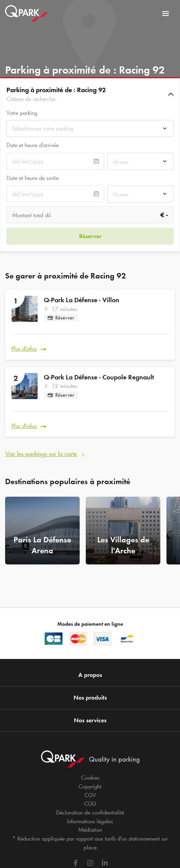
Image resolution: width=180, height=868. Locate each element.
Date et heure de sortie (33, 178)
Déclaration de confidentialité (90, 812)
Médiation (90, 830)
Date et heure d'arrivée (33, 145)
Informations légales (90, 821)
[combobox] (90, 130)
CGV (90, 795)
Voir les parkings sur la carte (41, 454)
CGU (90, 804)
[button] (90, 94)
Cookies (90, 778)
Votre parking (22, 113)
